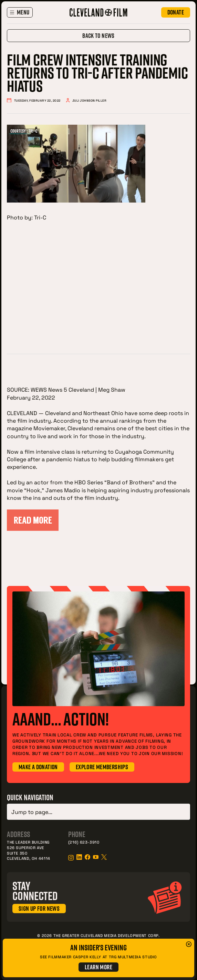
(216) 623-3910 (84, 841)
